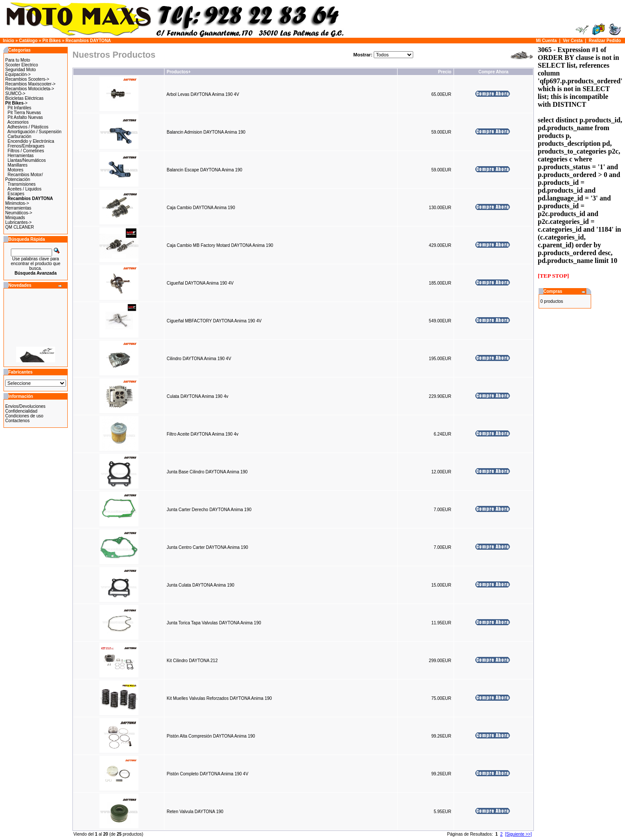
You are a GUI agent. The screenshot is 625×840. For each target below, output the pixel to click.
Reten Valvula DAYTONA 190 (195, 812)
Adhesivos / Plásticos (28, 127)
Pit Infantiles (20, 108)
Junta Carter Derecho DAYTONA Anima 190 (209, 510)
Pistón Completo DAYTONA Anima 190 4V (207, 774)
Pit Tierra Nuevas (25, 113)
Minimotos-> (17, 203)
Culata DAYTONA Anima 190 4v (197, 396)
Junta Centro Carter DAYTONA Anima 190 (207, 547)
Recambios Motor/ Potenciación (24, 177)
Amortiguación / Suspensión (35, 132)
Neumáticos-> (19, 213)
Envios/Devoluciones (25, 406)
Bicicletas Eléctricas (24, 98)
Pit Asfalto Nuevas (25, 117)
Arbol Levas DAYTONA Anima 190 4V (203, 94)
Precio (445, 72)
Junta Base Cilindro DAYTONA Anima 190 (207, 472)
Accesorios (18, 122)
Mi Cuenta (546, 41)
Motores (16, 170)
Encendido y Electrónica (31, 141)
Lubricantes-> (18, 222)
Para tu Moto (18, 60)
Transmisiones (21, 184)
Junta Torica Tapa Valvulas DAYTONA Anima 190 (214, 623)
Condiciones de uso (24, 416)
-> (16, 103)
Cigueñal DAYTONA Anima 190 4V (200, 283)
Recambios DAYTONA (88, 41)
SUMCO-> (15, 94)
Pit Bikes (52, 41)
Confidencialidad (21, 411)
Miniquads (15, 218)
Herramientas (21, 156)
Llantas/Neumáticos (27, 160)
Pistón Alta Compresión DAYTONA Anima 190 (211, 736)
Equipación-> (18, 74)
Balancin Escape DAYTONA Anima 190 (204, 170)
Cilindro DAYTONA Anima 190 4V (199, 359)
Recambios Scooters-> (27, 79)
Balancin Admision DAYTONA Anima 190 (206, 132)
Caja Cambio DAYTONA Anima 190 (201, 208)
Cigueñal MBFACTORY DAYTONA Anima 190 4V (214, 321)
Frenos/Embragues (26, 146)
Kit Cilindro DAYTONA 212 (192, 661)
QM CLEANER (20, 227)
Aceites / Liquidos (24, 189)
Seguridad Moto (21, 70)
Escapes (16, 194)
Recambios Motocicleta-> (30, 89)
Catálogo (28, 41)
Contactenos (17, 421)
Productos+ (179, 72)
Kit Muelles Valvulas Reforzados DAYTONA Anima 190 (219, 698)
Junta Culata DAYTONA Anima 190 (201, 585)
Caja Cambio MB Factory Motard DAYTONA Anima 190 (220, 245)
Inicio (9, 41)
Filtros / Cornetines (26, 151)
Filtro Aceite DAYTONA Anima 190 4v (202, 434)
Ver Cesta (573, 41)
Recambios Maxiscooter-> (30, 84)
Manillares (18, 165)
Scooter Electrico (22, 65)
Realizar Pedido (605, 41)
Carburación (20, 136)
